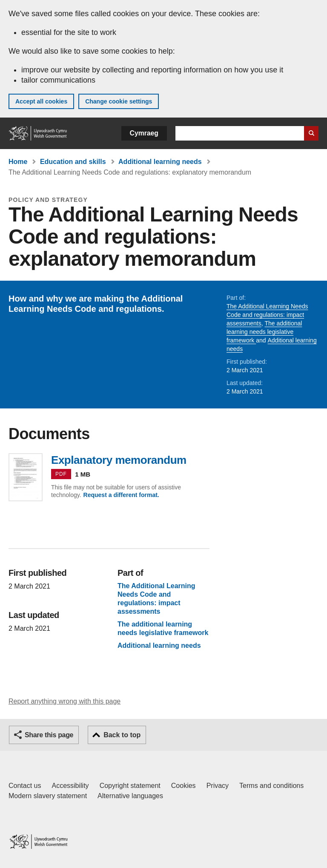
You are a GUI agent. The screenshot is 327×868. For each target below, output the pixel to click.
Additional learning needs (160, 162)
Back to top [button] (122, 735)
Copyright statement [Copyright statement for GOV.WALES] (130, 786)
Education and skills (73, 162)
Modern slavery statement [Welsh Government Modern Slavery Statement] (48, 796)
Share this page (49, 735)
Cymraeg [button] (144, 133)
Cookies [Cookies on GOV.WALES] (184, 786)
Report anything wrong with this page (65, 701)
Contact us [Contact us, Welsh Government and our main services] (25, 786)
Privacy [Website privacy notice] (218, 786)
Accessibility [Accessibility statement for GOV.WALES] (70, 786)
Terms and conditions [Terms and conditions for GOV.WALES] (271, 786)
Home (18, 162)
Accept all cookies (41, 101)
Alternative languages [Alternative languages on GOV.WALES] (130, 796)
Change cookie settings (119, 101)
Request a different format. (121, 495)
